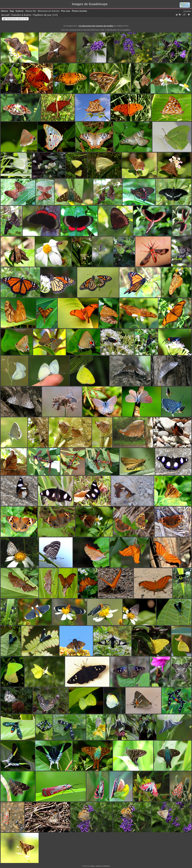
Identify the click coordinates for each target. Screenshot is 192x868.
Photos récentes (79, 11)
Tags (12, 11)
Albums (4, 11)
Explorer (20, 11)
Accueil (5, 15)
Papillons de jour (42, 15)
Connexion (187, 11)
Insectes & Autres (21, 15)
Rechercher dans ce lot (17, 19)
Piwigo (92, 866)
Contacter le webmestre (103, 866)
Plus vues (66, 11)
